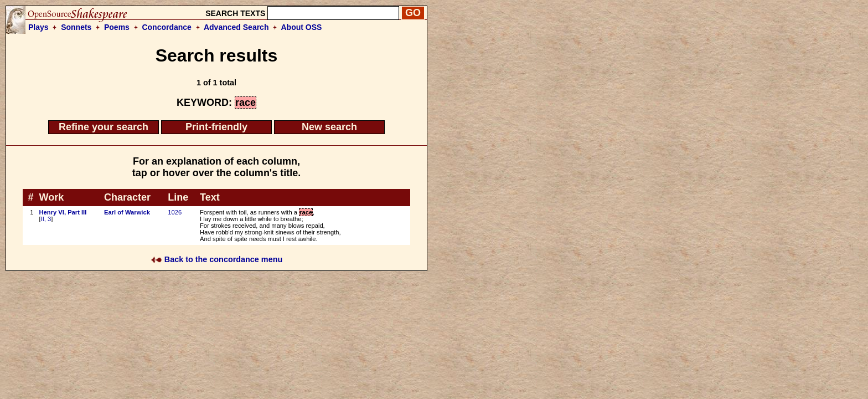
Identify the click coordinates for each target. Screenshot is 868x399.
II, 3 (46, 219)
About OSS (302, 27)
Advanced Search (236, 27)
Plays (38, 27)
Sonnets (76, 27)
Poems (117, 27)
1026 (175, 212)
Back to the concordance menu (217, 259)
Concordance (166, 27)
